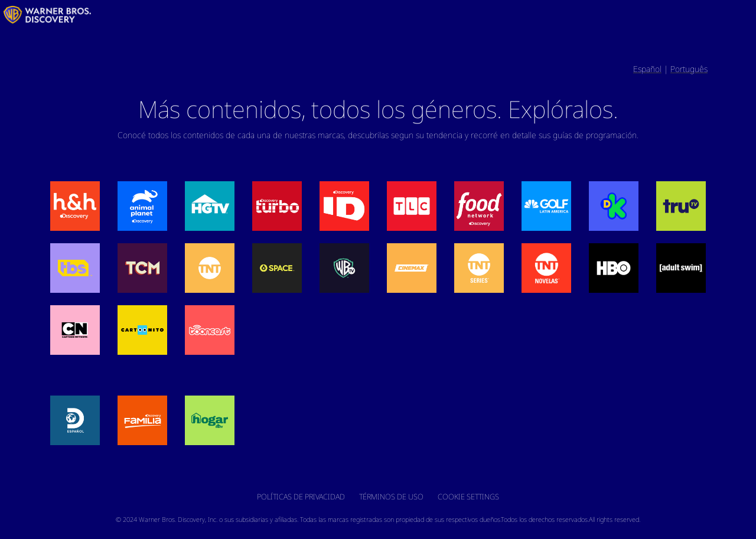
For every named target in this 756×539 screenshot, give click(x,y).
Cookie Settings (468, 496)
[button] (75, 206)
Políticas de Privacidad (301, 496)
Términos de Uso (391, 496)
